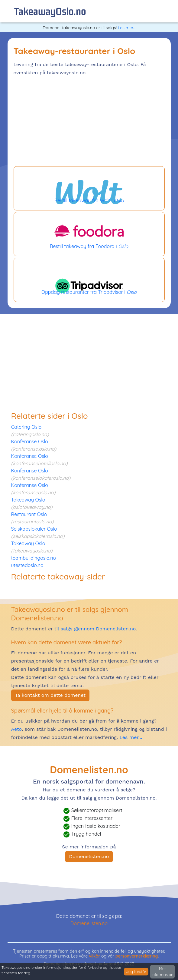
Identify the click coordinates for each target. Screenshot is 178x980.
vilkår (94, 956)
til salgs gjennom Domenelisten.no (95, 629)
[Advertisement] (89, 122)
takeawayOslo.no (50, 11)
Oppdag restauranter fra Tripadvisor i (89, 280)
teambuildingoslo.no (34, 558)
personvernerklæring (137, 956)
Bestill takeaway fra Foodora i (89, 234)
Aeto (16, 729)
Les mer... (127, 28)
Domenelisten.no (89, 856)
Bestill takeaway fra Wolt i (89, 188)
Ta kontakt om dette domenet (50, 695)
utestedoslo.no (27, 565)
